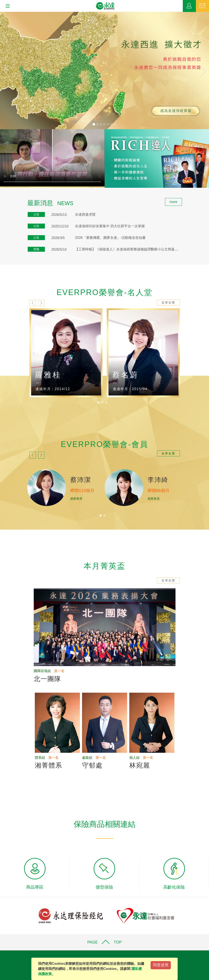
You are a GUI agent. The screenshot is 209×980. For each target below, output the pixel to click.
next (41, 303)
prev (33, 303)
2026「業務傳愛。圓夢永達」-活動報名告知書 (110, 238)
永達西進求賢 (85, 214)
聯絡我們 (202, 6)
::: (1, 200)
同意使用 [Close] (161, 965)
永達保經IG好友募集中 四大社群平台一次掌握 (110, 226)
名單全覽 (168, 303)
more (173, 202)
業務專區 (189, 6)
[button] (16, 70)
